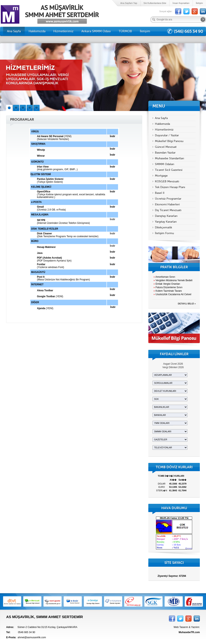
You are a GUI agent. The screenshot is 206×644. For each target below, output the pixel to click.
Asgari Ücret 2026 (173, 364)
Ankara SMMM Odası (96, 31)
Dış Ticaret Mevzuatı (168, 210)
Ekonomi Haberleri (167, 204)
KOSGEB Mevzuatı (167, 181)
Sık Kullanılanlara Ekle (155, 3)
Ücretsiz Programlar (168, 199)
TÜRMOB (125, 31)
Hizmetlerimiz (63, 31)
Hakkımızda (37, 31)
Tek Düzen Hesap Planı (170, 187)
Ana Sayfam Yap (129, 3)
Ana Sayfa (14, 31)
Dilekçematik (163, 227)
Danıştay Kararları (166, 216)
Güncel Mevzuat (166, 147)
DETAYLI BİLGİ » (187, 304)
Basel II (160, 193)
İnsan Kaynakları (181, 3)
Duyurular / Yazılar (167, 135)
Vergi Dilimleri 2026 (173, 367)
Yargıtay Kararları (166, 222)
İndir (112, 219)
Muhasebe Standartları (169, 158)
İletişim (199, 3)
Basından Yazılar (165, 153)
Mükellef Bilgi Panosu (169, 141)
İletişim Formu (164, 233)
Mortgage (161, 176)
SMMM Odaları (164, 164)
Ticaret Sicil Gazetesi (169, 170)
